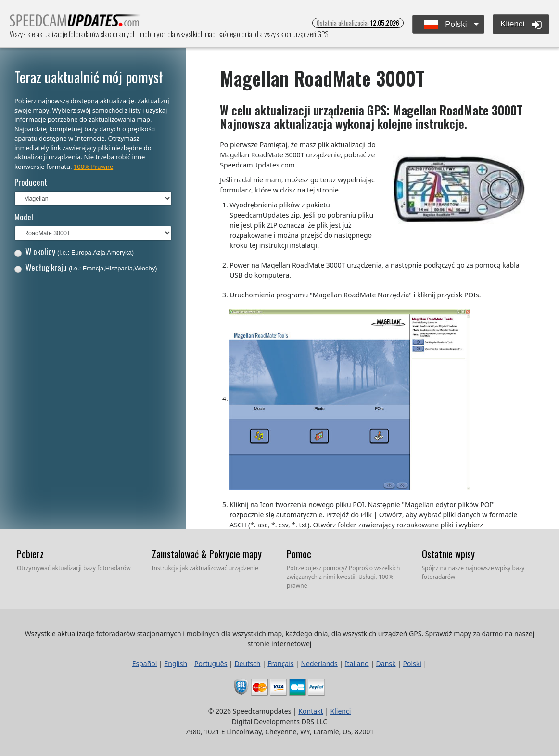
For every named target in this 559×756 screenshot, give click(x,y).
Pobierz (30, 554)
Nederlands (319, 663)
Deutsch (247, 663)
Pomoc (299, 554)
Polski (446, 25)
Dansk (386, 663)
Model (24, 217)
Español (145, 663)
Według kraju (86, 267)
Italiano (357, 663)
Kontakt (311, 711)
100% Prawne (93, 167)
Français (280, 663)
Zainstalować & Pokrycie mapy (207, 554)
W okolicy (74, 251)
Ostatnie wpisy (448, 554)
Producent (31, 182)
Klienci (521, 25)
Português (211, 663)
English (176, 663)
